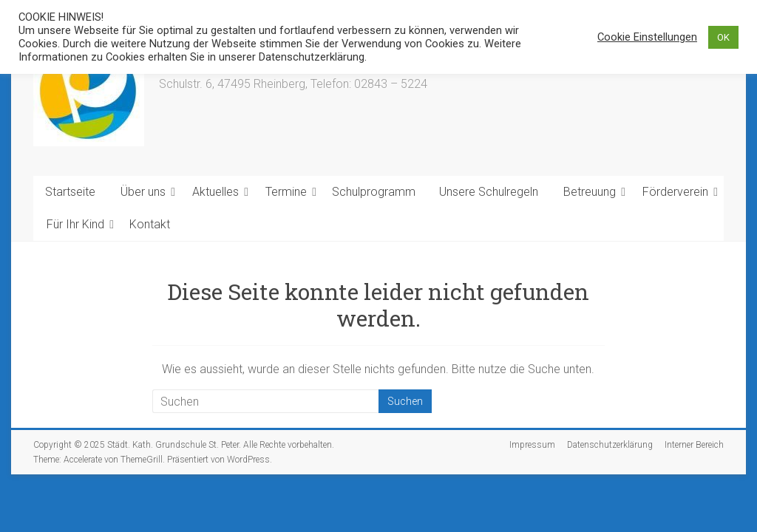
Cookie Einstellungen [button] (647, 37)
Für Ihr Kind (75, 224)
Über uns (143, 192)
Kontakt (150, 224)
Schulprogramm (374, 192)
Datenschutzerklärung (610, 445)
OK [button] (723, 37)
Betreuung (590, 192)
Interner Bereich (694, 445)
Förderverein (675, 192)
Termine (286, 192)
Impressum (532, 445)
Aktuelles (215, 192)
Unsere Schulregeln (489, 192)
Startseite (70, 192)
